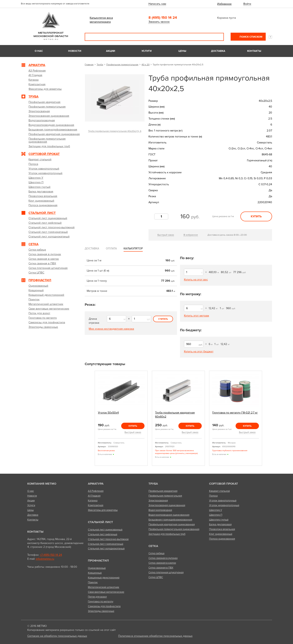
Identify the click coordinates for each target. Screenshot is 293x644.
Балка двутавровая (220, 524)
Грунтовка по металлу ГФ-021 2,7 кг (235, 413)
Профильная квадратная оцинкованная (172, 524)
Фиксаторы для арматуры (103, 510)
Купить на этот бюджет (199, 351)
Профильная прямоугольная (122, 65)
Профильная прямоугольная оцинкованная (174, 529)
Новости (75, 51)
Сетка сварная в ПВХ (161, 568)
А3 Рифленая (96, 491)
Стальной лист (100, 522)
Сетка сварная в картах (162, 563)
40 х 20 (146, 65)
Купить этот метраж (197, 316)
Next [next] (267, 418)
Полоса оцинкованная (222, 539)
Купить (256, 216)
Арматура (96, 484)
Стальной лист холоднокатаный (106, 549)
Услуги (146, 51)
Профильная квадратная (163, 491)
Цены (182, 51)
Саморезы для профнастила (104, 606)
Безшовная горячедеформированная (170, 520)
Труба (100, 65)
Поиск (218, 37)
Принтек (93, 582)
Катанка (93, 501)
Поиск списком (251, 37)
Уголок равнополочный (223, 501)
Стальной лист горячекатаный (106, 544)
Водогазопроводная (160, 510)
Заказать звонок (159, 22)
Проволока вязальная (222, 529)
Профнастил (98, 561)
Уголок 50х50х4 (108, 413)
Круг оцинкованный (221, 534)
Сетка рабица (156, 553)
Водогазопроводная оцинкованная (169, 515)
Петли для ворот (97, 597)
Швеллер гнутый (219, 520)
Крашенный (95, 573)
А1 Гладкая (94, 496)
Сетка (153, 546)
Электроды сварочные (101, 611)
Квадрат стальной (219, 491)
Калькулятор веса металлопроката (101, 20)
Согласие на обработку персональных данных (57, 636)
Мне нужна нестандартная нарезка (111, 329)
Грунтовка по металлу (101, 602)
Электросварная (158, 501)
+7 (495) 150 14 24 (51, 555)
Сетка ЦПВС (156, 577)
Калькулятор (133, 248)
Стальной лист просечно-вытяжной (108, 539)
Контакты (254, 51)
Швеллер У (216, 510)
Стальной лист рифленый (103, 534)
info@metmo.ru (45, 559)
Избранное (224, 4)
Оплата (111, 248)
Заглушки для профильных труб (167, 534)
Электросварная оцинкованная (167, 505)
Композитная (96, 505)
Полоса (213, 496)
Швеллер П (216, 515)
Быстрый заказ (166, 235)
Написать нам (157, 4)
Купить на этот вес (196, 280)
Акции (111, 51)
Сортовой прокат (224, 484)
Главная (89, 65)
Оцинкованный (97, 568)
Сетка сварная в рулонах (163, 558)
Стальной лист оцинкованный (105, 530)
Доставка (218, 51)
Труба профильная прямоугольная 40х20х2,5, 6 (115, 131)
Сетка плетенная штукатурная (166, 572)
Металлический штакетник (104, 587)
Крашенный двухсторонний (104, 578)
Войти (247, 4)
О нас (39, 51)
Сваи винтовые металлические (106, 592)
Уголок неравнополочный (224, 505)
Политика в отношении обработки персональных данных (155, 636)
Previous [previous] (90, 418)
